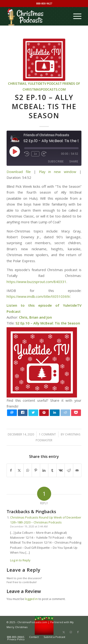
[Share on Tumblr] (52, 470)
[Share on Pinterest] (36, 470)
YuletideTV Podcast (45, 84)
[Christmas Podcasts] (36, 16)
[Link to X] (64, 632)
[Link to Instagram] (71, 632)
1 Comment (47, 434)
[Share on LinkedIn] (44, 470)
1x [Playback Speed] (35, 154)
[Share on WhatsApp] (28, 470)
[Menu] (75, 16)
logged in (31, 599)
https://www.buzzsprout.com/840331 (36, 282)
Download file (19, 172)
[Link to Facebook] (78, 632)
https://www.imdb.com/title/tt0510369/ (38, 296)
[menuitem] (75, 16)
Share (74, 161)
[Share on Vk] (61, 470)
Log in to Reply (20, 560)
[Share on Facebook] (11, 470)
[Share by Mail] (77, 470)
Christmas (17, 84)
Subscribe (56, 161)
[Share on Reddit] (69, 470)
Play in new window (58, 172)
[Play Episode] (15, 151)
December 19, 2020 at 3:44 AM (29, 526)
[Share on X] (19, 470)
